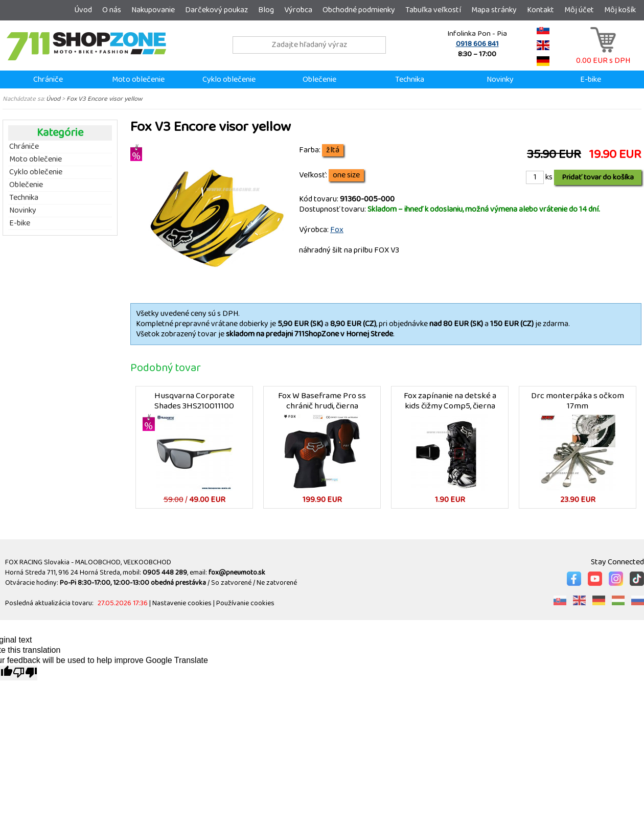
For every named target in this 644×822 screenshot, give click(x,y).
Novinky (500, 79)
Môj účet (579, 10)
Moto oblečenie (138, 79)
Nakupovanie (153, 10)
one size (346, 175)
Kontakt (540, 10)
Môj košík (620, 10)
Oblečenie (319, 79)
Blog (266, 10)
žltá (333, 150)
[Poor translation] (25, 673)
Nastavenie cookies (182, 603)
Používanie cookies (245, 603)
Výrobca (298, 10)
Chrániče (48, 79)
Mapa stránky (494, 10)
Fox (337, 230)
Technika (410, 79)
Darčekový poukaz (216, 10)
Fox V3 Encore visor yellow (104, 99)
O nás (112, 10)
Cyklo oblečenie (229, 79)
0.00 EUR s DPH (603, 55)
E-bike (591, 79)
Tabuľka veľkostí (433, 10)
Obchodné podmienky (359, 10)
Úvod (83, 10)
